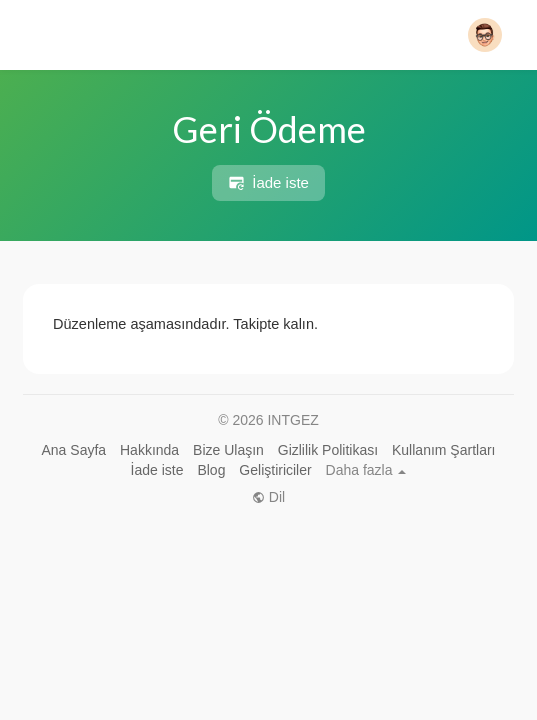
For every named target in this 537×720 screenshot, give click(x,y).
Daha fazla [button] (366, 470)
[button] (485, 35)
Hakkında (149, 450)
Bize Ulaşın (228, 450)
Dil (268, 497)
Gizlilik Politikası (328, 450)
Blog (211, 470)
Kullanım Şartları (443, 450)
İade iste (268, 183)
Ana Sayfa (74, 450)
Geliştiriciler (275, 470)
